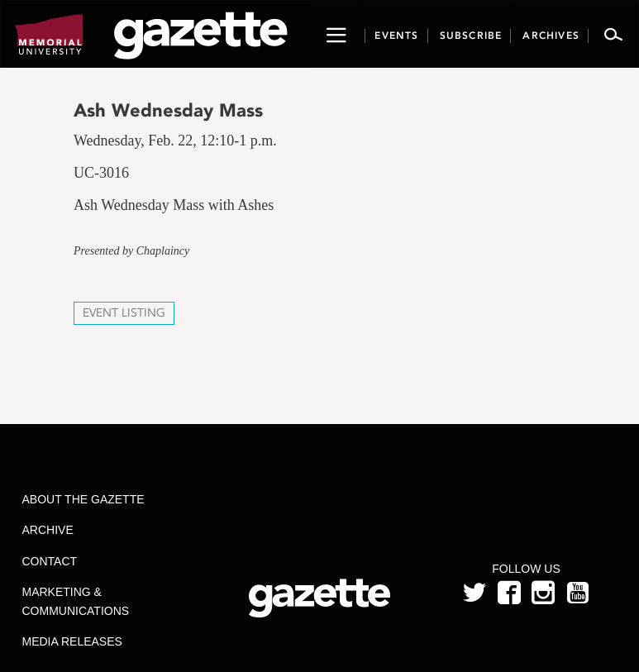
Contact (50, 561)
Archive (48, 530)
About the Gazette (83, 499)
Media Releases (72, 641)
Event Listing (124, 313)
